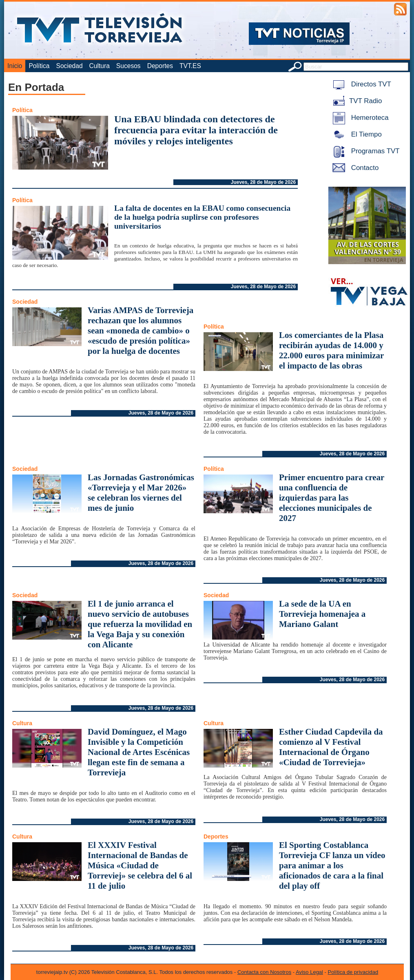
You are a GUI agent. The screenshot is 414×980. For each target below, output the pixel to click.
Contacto (354, 168)
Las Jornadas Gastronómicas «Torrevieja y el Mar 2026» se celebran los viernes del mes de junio (141, 493)
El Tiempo (356, 134)
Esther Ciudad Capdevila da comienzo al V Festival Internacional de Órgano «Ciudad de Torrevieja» (331, 747)
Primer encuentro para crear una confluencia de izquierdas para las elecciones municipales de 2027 (332, 498)
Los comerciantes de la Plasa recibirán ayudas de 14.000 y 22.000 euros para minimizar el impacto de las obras (331, 350)
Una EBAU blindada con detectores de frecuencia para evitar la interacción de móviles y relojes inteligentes (196, 130)
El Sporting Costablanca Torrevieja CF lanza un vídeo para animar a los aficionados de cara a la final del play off (332, 865)
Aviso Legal (309, 972)
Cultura (100, 66)
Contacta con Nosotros (264, 972)
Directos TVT (360, 84)
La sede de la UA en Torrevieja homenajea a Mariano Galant (322, 614)
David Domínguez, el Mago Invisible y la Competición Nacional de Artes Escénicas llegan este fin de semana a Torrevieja (139, 752)
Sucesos (128, 66)
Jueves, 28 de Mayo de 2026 (263, 182)
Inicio (15, 66)
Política (39, 66)
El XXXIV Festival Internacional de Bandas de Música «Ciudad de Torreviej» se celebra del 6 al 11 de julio (140, 865)
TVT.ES (190, 66)
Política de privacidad (353, 972)
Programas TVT (365, 151)
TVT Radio (356, 101)
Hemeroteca (359, 118)
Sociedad (70, 66)
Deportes (160, 66)
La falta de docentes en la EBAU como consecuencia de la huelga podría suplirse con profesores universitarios (202, 217)
